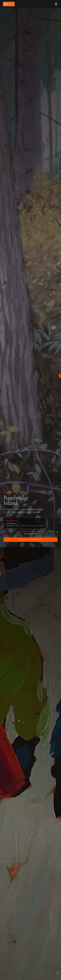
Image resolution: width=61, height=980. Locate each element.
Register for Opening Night (31, 540)
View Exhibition (30, 534)
